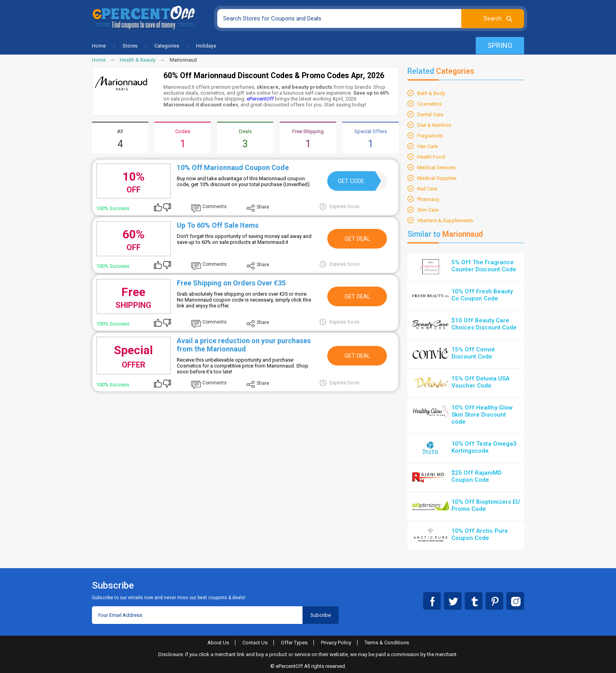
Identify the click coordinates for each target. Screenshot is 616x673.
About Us (218, 643)
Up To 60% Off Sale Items (218, 225)
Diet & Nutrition (434, 125)
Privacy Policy (336, 643)
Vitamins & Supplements (445, 220)
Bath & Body (431, 93)
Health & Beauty (138, 60)
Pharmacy (428, 199)
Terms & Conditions (387, 643)
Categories (167, 46)
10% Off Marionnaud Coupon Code (233, 167)
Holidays (206, 46)
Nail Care (427, 189)
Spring (500, 45)
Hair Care (427, 146)
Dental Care (430, 114)
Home (99, 46)
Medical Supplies (437, 178)
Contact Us (255, 643)
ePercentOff (260, 99)
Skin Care (428, 210)
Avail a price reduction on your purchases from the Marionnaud (244, 345)
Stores (130, 46)
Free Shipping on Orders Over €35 (231, 283)
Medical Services (436, 167)
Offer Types (294, 643)
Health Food (431, 157)
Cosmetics (429, 104)
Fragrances (430, 136)
